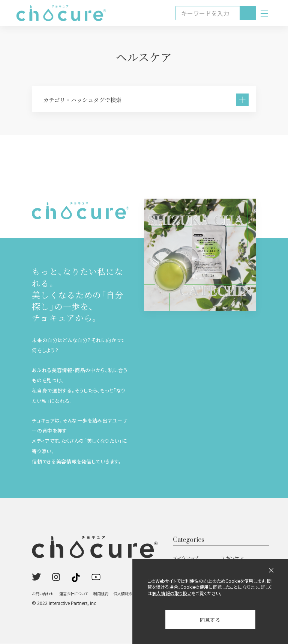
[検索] (248, 13)
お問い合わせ (43, 594)
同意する (210, 620)
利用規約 (101, 594)
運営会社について (74, 594)
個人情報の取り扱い (130, 594)
